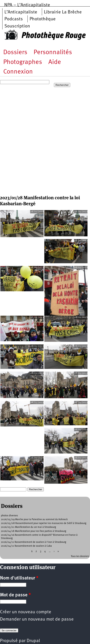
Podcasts (14, 19)
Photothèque (43, 19)
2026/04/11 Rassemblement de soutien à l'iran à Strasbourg (34, 542)
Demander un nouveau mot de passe (37, 619)
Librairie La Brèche (63, 12)
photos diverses (9, 516)
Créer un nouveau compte (26, 612)
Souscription (17, 26)
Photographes (23, 62)
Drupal (33, 641)
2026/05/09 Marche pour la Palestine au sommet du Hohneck (34, 519)
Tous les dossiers (80, 556)
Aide (55, 62)
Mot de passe (15, 595)
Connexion (18, 72)
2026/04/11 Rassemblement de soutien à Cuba (26, 546)
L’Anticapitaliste (21, 12)
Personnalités (53, 53)
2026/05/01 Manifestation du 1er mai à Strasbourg (28, 527)
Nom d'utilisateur (19, 578)
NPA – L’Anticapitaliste (27, 5)
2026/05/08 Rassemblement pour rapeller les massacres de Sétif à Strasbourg (44, 523)
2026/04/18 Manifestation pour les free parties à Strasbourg (34, 531)
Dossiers (15, 53)
